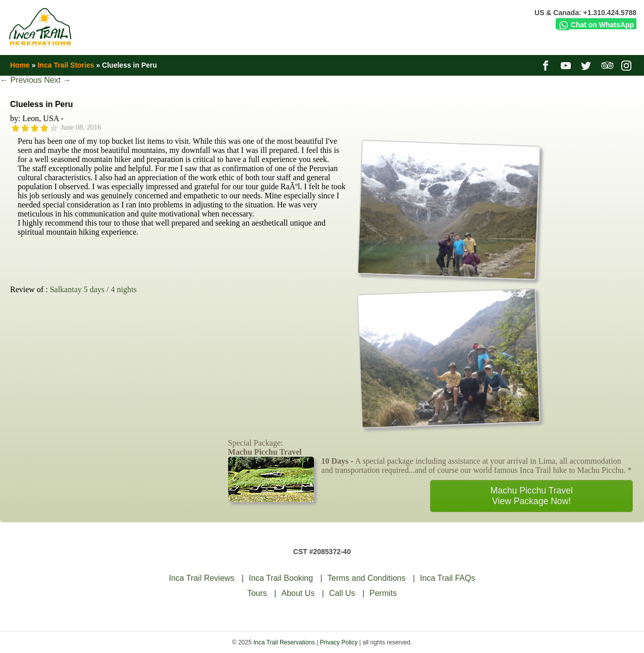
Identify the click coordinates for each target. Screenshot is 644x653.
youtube (567, 65)
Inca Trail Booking (281, 578)
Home (20, 65)
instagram (628, 65)
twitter (587, 65)
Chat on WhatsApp (596, 25)
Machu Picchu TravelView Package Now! (532, 496)
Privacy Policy (339, 642)
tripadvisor (607, 65)
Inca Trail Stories (66, 65)
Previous (21, 80)
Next (57, 80)
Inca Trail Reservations (284, 642)
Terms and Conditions (367, 578)
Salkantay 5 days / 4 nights (93, 289)
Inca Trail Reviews (202, 578)
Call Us (342, 593)
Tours (257, 593)
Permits (383, 593)
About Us (298, 593)
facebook (547, 65)
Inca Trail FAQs (447, 578)
